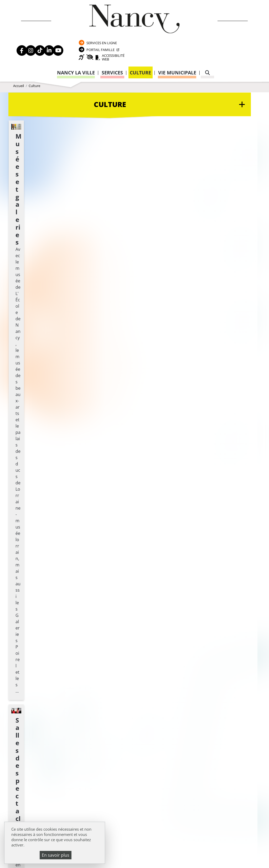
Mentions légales (31, 685)
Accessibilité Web (228, 28)
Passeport (190, 651)
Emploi (21, 664)
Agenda (21, 649)
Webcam (22, 671)
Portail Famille (223, 19)
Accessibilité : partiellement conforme (52, 700)
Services (112, 44)
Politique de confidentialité (42, 692)
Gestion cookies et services (134, 856)
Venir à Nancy (115, 843)
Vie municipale (177, 44)
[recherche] (208, 44)
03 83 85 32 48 (191, 724)
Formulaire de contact (115, 681)
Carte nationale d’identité (202, 658)
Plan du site (26, 707)
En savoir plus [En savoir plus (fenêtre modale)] (56, 855)
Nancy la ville (76, 44)
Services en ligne (224, 11)
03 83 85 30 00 (130, 665)
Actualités (24, 656)
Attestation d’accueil (198, 671)
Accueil (19, 77)
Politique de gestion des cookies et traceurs (188, 850)
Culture (140, 44)
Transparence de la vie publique (45, 678)
